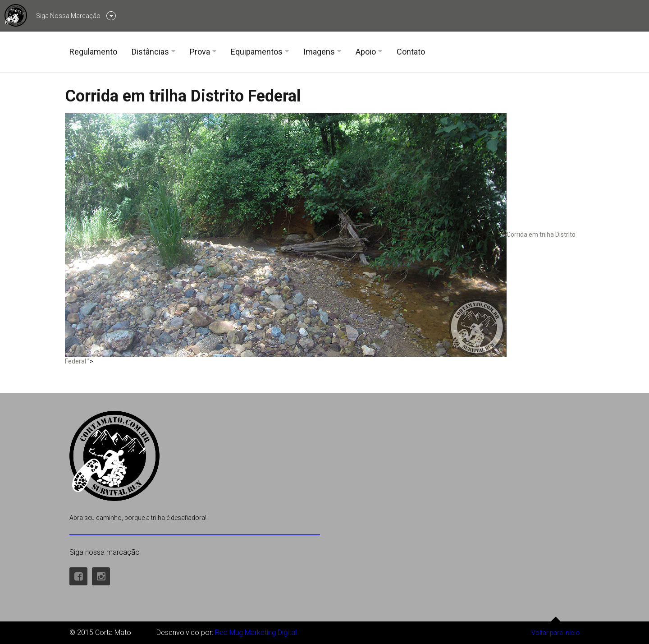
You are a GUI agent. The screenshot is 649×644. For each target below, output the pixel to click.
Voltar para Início (555, 629)
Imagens (319, 52)
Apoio (366, 52)
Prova (200, 52)
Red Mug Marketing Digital (256, 632)
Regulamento (93, 52)
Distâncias (150, 52)
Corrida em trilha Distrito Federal (183, 96)
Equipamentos (257, 52)
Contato (411, 52)
